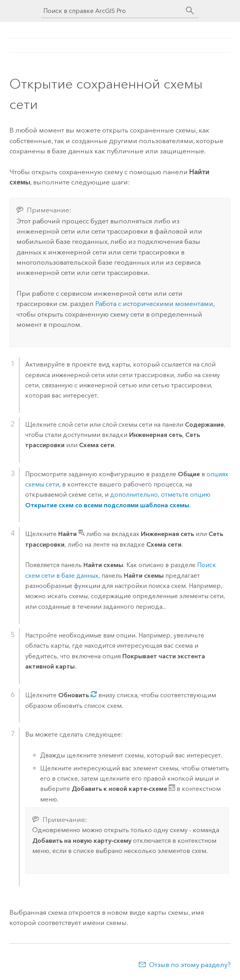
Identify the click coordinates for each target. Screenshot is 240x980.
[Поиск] (190, 11)
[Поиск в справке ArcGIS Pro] (112, 11)
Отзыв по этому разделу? (190, 965)
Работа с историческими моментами (153, 304)
